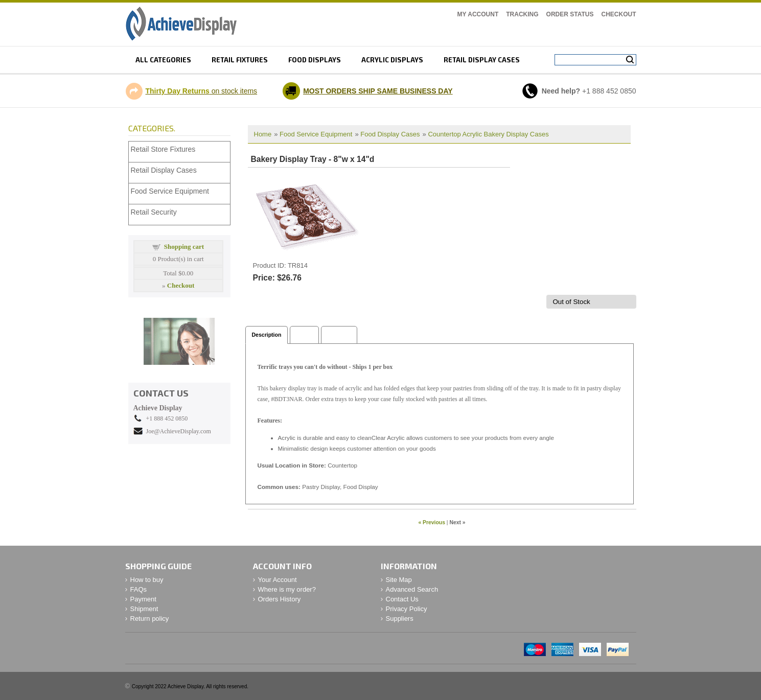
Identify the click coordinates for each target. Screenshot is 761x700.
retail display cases (482, 60)
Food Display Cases (390, 134)
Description (267, 335)
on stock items (202, 91)
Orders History (280, 599)
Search (630, 60)
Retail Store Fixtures (163, 149)
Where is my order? (287, 589)
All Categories (163, 60)
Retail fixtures (240, 60)
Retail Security (154, 212)
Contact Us (402, 599)
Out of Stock (571, 302)
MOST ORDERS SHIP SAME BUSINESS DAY (378, 91)
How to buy (147, 580)
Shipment (144, 609)
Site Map (399, 580)
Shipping (339, 335)
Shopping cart (184, 247)
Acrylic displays (392, 60)
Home (263, 134)
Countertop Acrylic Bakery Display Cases (488, 134)
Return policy (150, 619)
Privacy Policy (407, 609)
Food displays (315, 60)
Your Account (278, 580)
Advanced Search (412, 589)
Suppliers (400, 619)
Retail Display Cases (164, 170)
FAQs (139, 589)
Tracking (522, 14)
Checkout (619, 14)
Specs (304, 335)
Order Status (570, 14)
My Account (478, 14)
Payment (143, 599)
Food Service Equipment (316, 134)
